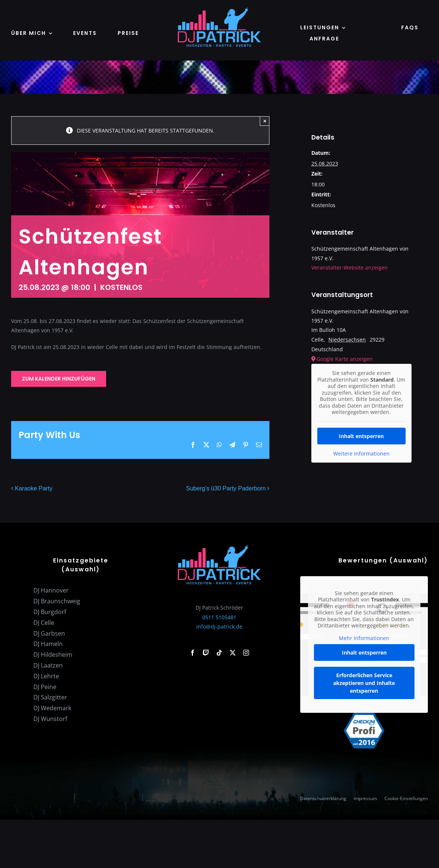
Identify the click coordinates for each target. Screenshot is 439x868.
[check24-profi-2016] (364, 715)
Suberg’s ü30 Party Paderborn (226, 489)
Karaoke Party (34, 489)
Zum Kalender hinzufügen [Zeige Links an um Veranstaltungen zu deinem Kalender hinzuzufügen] (59, 379)
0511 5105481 (219, 617)
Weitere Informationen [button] (361, 453)
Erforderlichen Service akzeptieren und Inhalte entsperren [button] (364, 683)
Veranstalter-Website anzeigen (350, 267)
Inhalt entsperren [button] (361, 436)
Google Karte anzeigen (345, 359)
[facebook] (193, 653)
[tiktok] (219, 653)
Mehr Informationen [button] (364, 638)
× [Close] (265, 121)
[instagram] (246, 653)
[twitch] (206, 653)
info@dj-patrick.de (219, 626)
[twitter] (233, 653)
